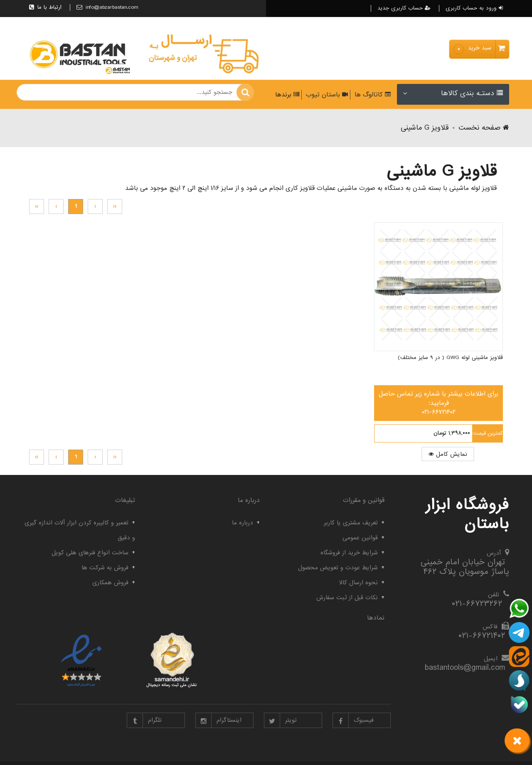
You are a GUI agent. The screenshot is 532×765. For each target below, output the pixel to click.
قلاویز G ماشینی (425, 128)
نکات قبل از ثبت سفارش (347, 598)
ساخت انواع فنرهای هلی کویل (90, 553)
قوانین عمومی (360, 538)
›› (37, 206)
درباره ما (243, 523)
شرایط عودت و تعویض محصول (338, 568)
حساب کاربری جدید (404, 8)
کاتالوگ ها (372, 95)
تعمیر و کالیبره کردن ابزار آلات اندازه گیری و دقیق (80, 530)
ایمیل (491, 659)
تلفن (494, 595)
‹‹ (115, 206)
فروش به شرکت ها (105, 568)
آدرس (494, 553)
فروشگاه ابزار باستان (467, 514)
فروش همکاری (110, 583)
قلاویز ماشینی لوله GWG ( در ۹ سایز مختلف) (450, 338)
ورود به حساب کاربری (474, 8)
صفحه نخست (484, 128)
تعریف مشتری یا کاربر (351, 523)
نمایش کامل (458, 435)
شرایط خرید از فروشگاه (349, 553)
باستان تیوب (326, 95)
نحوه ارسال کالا (358, 583)
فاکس (490, 627)
